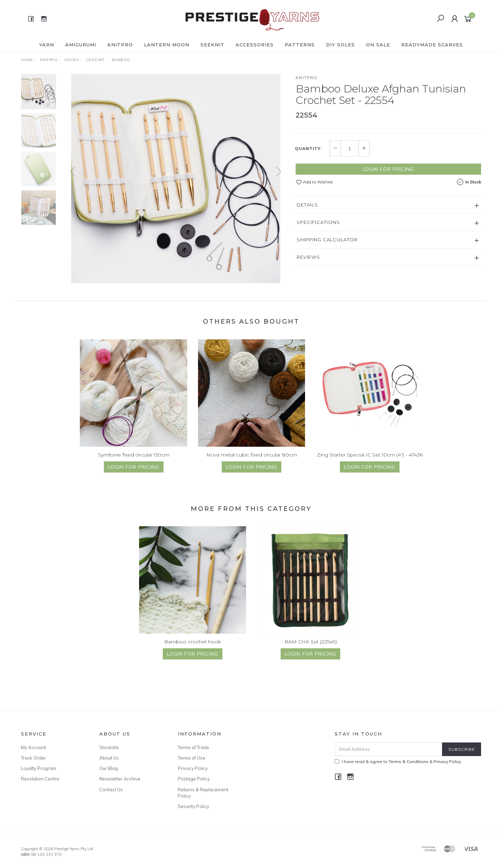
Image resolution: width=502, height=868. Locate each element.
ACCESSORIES (255, 45)
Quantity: (309, 149)
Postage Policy (194, 779)
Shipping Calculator (327, 240)
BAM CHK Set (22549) (311, 649)
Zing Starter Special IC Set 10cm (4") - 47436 (370, 462)
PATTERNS (300, 45)
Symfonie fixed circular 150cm (134, 462)
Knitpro (307, 78)
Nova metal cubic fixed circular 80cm (252, 462)
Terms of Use (192, 758)
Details (307, 205)
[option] (176, 179)
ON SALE (378, 45)
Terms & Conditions (409, 761)
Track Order (33, 758)
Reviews (308, 257)
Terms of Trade (193, 747)
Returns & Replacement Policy (203, 793)
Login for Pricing (388, 169)
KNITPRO (120, 45)
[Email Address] (389, 749)
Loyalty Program (39, 768)
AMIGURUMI (81, 45)
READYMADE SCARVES (432, 45)
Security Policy (193, 806)
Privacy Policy (193, 768)
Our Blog (109, 768)
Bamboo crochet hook (193, 649)
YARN (47, 45)
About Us (109, 758)
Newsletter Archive (120, 779)
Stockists (109, 747)
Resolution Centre (40, 779)
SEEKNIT (212, 45)
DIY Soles (340, 45)
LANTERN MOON (167, 45)
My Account (33, 747)
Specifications (318, 222)
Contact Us (111, 790)
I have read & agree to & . (398, 761)
